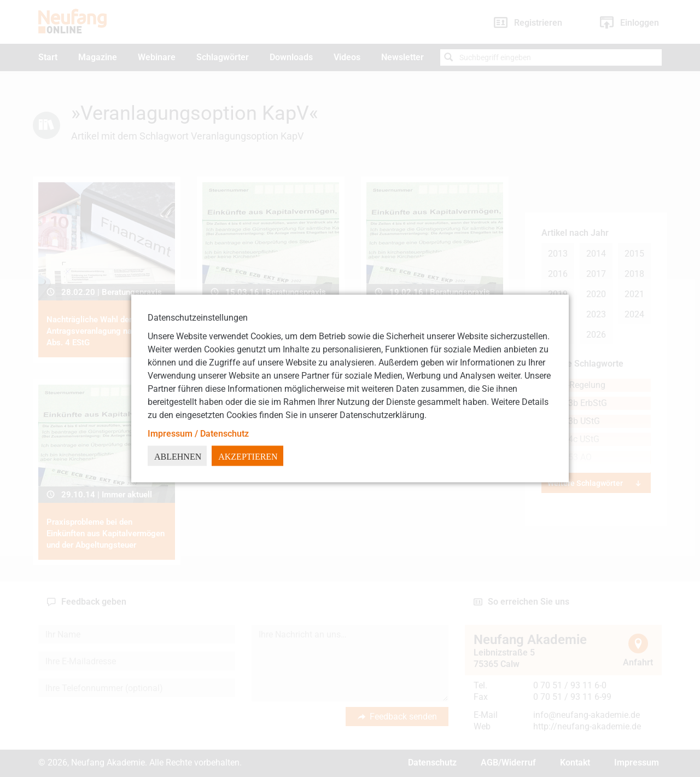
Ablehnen (178, 457)
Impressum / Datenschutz (198, 434)
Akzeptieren (248, 457)
